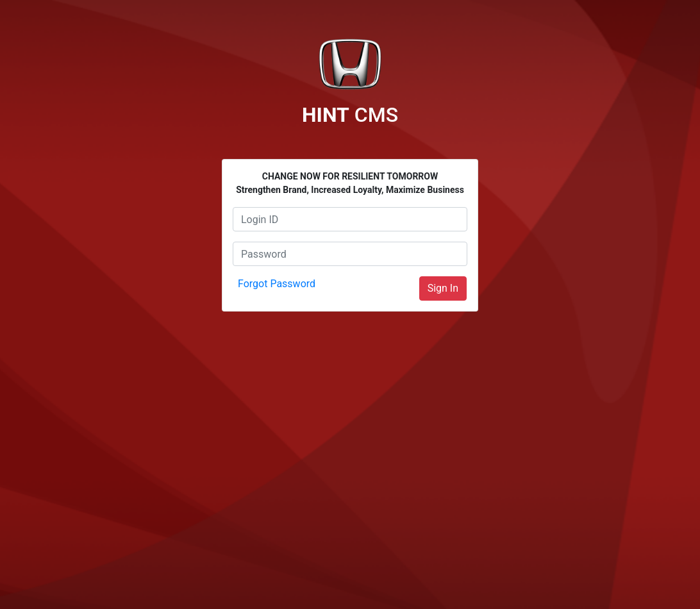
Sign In (443, 288)
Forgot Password (277, 284)
